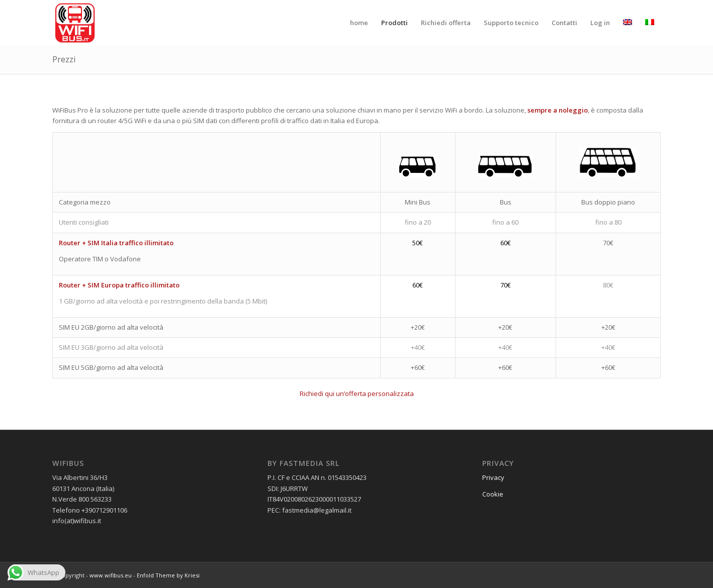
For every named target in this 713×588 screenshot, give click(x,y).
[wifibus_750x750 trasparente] (75, 23)
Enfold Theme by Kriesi (168, 575)
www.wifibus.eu (111, 575)
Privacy (493, 477)
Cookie (493, 494)
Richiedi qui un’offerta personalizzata (357, 394)
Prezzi (64, 59)
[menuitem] (359, 23)
